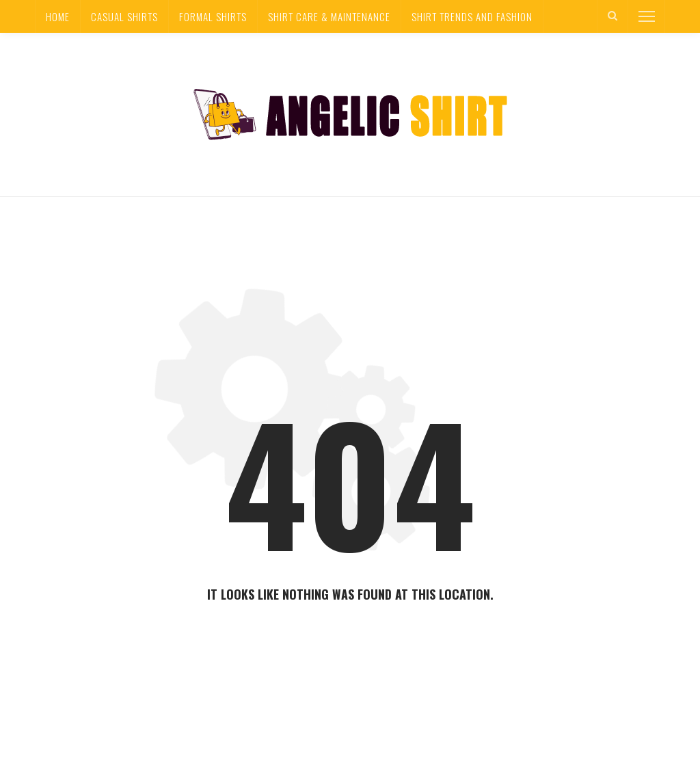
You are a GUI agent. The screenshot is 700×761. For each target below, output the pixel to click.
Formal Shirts (213, 16)
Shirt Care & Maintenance (329, 16)
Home (58, 16)
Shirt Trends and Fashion (472, 16)
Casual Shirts (124, 16)
